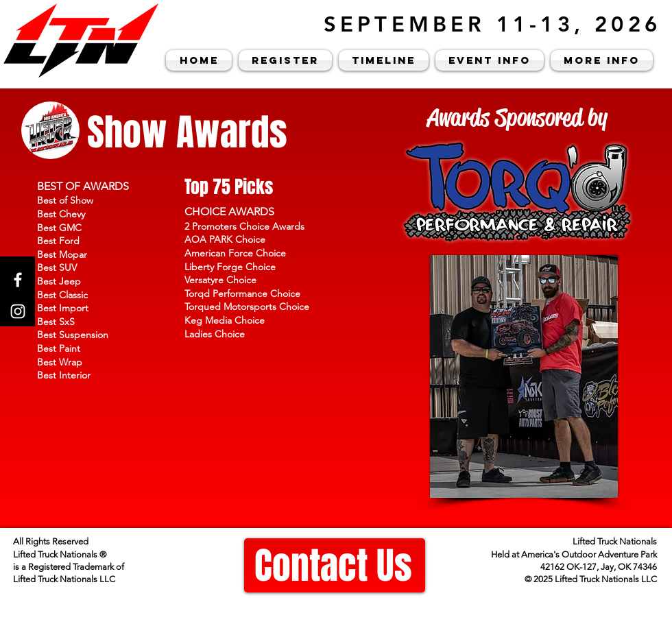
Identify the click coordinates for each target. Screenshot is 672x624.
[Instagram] (18, 311)
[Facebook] (18, 280)
